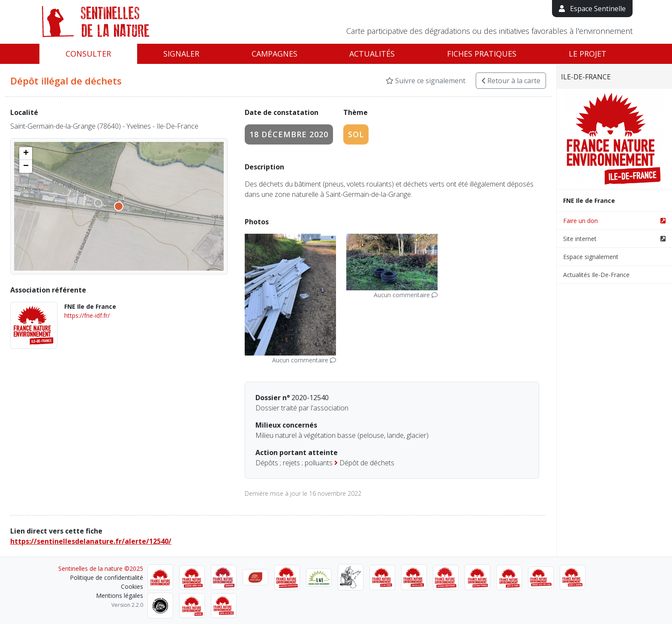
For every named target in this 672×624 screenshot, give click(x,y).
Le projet (588, 54)
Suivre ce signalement (426, 81)
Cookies (132, 586)
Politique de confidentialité (106, 577)
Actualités (372, 54)
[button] (26, 154)
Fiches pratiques (482, 54)
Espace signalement (591, 257)
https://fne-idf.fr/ (87, 315)
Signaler (181, 54)
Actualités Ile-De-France (596, 275)
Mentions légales (120, 595)
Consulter (88, 54)
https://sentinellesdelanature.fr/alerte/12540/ (91, 541)
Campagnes (274, 54)
